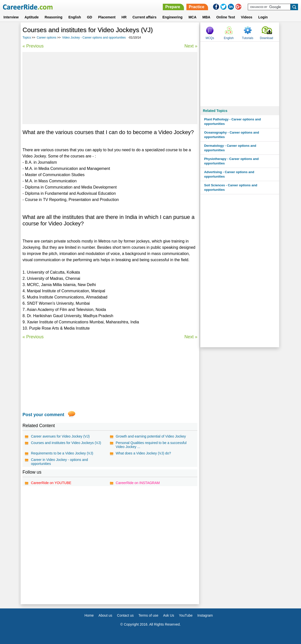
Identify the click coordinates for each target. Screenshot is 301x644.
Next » (191, 46)
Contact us (125, 615)
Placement (107, 17)
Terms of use (148, 615)
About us (105, 615)
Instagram (205, 615)
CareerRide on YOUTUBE (51, 483)
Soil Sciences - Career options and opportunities (231, 187)
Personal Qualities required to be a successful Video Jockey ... (151, 445)
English (75, 17)
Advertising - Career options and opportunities (229, 174)
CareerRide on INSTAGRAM (138, 483)
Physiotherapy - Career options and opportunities (231, 161)
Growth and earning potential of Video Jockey (151, 436)
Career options (47, 38)
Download (266, 38)
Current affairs (144, 17)
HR (124, 17)
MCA (192, 17)
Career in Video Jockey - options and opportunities (59, 462)
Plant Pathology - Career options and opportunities (232, 122)
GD (90, 17)
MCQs (210, 38)
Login (263, 17)
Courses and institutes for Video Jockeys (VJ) (66, 443)
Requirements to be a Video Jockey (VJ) (62, 453)
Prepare (173, 7)
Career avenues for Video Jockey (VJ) (60, 436)
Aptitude (32, 17)
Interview (11, 17)
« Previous (33, 46)
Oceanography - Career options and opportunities (232, 135)
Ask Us (169, 615)
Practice (197, 7)
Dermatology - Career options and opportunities (230, 148)
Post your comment (43, 415)
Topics (27, 38)
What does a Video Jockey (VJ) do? (143, 453)
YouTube (186, 615)
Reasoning (54, 17)
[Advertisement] (110, 88)
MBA (206, 17)
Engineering (172, 17)
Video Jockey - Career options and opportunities (94, 38)
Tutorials (248, 38)
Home (89, 615)
